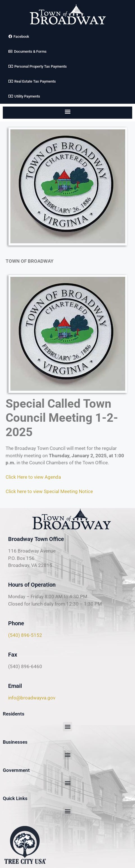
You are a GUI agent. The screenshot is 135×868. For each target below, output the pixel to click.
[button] (67, 111)
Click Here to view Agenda (33, 477)
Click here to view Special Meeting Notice (49, 491)
